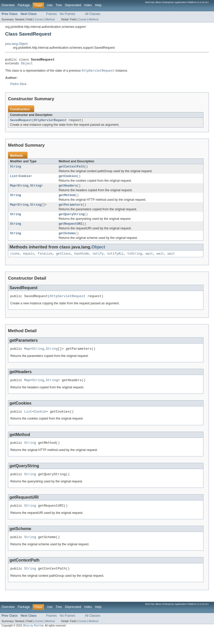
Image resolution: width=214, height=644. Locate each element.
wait (149, 261)
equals (29, 261)
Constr (39, 19)
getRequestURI (70, 230)
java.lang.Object (16, 44)
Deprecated (73, 5)
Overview (8, 5)
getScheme (67, 240)
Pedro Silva (18, 86)
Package (24, 5)
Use (50, 5)
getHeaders (68, 189)
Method (50, 19)
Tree (59, 5)
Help (98, 5)
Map (13, 189)
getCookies (68, 179)
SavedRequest (21, 122)
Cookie (25, 179)
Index (88, 5)
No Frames (68, 14)
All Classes (93, 14)
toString (135, 261)
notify (98, 261)
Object (27, 65)
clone (15, 261)
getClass (63, 261)
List (14, 179)
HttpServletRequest (50, 122)
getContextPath (72, 169)
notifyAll (115, 261)
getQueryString (72, 220)
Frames (51, 14)
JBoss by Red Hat (33, 639)
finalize (45, 261)
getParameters (70, 210)
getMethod (67, 199)
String (16, 169)
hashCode (82, 261)
